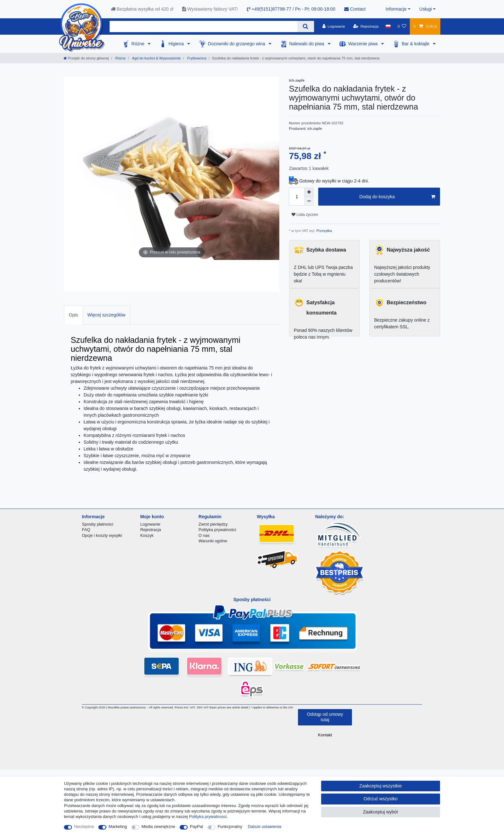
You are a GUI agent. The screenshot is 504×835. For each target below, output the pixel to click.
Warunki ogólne (213, 541)
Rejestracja (151, 530)
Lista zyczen (305, 215)
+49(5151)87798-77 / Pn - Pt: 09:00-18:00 (291, 9)
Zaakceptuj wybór (381, 812)
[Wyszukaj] (306, 27)
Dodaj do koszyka (397, 197)
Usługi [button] (426, 9)
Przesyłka (324, 231)
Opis (73, 315)
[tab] (73, 315)
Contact (355, 9)
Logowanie (150, 524)
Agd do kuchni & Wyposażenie (156, 58)
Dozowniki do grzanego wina (237, 44)
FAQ (86, 530)
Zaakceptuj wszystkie (381, 786)
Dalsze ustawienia (265, 826)
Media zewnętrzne (158, 826)
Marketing (118, 826)
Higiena (177, 44)
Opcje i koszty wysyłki (102, 535)
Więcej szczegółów (106, 315)
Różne (139, 44)
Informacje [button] (396, 9)
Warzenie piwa (364, 44)
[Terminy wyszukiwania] (203, 27)
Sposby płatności (98, 524)
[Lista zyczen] (402, 26)
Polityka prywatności (217, 530)
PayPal (197, 826)
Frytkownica (197, 58)
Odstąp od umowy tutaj (325, 717)
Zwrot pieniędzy (213, 524)
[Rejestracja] (366, 26)
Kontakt (325, 735)
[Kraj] (388, 26)
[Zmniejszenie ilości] (309, 201)
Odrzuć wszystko (381, 799)
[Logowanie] (334, 26)
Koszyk (147, 535)
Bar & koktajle (416, 44)
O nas (204, 535)
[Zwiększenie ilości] (309, 192)
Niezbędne (84, 826)
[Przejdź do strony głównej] (86, 58)
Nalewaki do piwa (307, 44)
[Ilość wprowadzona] (297, 197)
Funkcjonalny (230, 826)
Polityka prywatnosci (208, 817)
